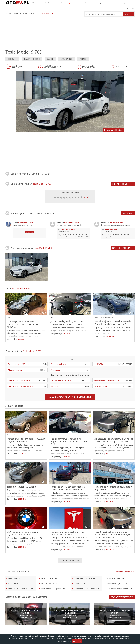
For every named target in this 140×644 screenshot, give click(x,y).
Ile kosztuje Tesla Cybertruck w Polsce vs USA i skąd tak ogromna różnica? (114, 440)
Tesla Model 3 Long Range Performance (121, 589)
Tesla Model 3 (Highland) (117, 584)
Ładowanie (111, 318)
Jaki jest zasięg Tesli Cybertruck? (67, 321)
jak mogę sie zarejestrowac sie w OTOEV (116, 225)
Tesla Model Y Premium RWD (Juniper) (70, 611)
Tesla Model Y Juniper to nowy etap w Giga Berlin (113, 488)
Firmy (78, 3)
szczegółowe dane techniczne (70, 396)
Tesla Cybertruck (15, 578)
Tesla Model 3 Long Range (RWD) (22, 589)
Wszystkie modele (125, 572)
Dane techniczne (32, 59)
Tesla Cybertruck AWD (50, 578)
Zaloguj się (130, 8)
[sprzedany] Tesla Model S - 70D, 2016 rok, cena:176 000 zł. (26, 440)
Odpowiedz (30, 232)
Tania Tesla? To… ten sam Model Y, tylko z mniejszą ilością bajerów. (68, 488)
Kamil (23, 222)
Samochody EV (11, 435)
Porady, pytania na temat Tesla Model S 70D (33, 213)
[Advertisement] (70, 31)
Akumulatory (102, 318)
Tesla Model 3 (79, 584)
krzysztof (113, 222)
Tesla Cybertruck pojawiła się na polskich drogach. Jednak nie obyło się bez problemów (112, 535)
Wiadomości (38, 3)
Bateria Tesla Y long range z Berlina (70, 225)
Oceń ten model (123, 184)
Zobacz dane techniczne (122, 67)
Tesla (20, 406)
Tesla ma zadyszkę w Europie (22, 487)
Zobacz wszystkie (70, 560)
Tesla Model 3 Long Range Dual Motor (88, 589)
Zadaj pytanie (128, 213)
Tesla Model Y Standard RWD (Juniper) (114, 611)
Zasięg (50, 59)
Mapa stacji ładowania (107, 3)
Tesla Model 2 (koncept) (51, 584)
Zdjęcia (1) (12, 59)
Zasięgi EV (70, 3)
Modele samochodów (54, 3)
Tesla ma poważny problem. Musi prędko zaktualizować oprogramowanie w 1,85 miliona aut (69, 535)
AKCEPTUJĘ (77, 641)
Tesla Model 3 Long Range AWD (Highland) (55, 589)
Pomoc (93, 3)
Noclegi (122, 3)
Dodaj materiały (123, 248)
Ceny (52, 435)
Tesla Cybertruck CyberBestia (86, 578)
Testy (8, 318)
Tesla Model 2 (14, 584)
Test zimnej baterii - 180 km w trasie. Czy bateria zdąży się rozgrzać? (113, 323)
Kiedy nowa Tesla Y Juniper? (23, 225)
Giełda (85, 3)
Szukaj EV (128, 14)
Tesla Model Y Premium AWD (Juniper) (26, 611)
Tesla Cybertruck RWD (116, 578)
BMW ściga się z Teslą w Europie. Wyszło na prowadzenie (24, 533)
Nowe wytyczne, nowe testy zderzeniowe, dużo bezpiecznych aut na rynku (26, 324)
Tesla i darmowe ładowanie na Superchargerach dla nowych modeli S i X (69, 441)
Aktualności (67, 59)
